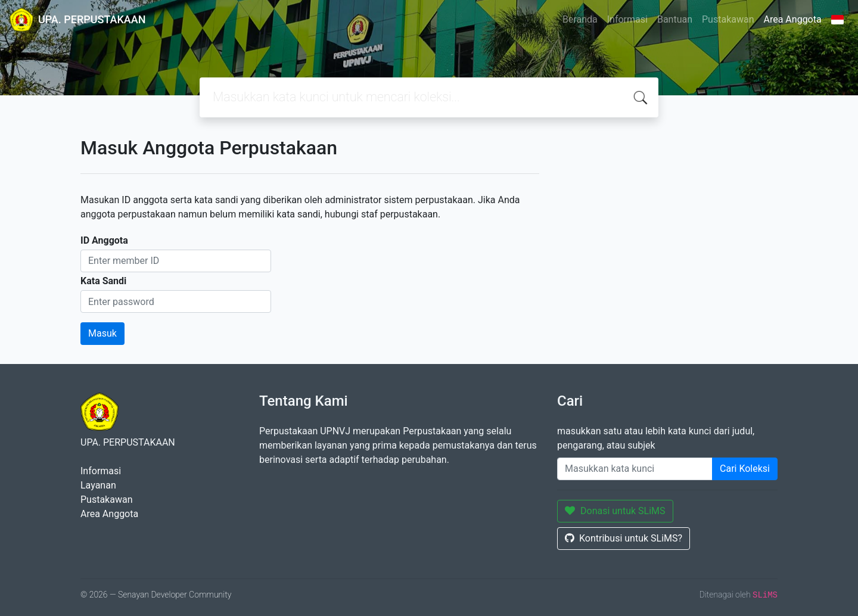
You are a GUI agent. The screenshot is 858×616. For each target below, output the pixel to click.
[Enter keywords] (635, 469)
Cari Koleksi (745, 469)
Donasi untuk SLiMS (615, 511)
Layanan (98, 485)
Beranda (580, 19)
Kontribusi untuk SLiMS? (624, 538)
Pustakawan (728, 19)
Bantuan (675, 19)
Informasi (627, 19)
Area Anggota (793, 19)
